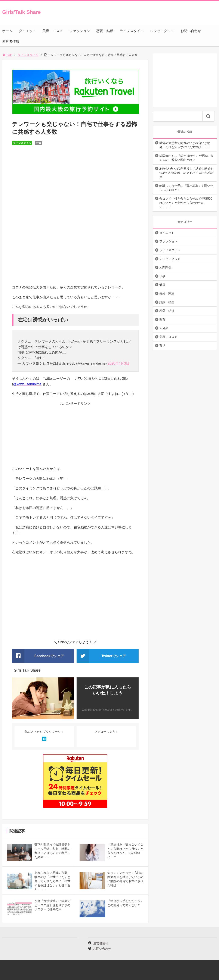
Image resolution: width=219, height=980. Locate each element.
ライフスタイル (132, 31)
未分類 (164, 328)
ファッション (80, 31)
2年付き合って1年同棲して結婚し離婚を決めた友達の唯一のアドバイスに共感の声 (186, 173)
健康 (162, 285)
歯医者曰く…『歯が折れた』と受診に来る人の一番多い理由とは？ (186, 158)
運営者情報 (11, 42)
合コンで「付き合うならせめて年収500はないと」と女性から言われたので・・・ (186, 203)
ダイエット (27, 31)
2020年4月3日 (118, 363)
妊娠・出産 (167, 302)
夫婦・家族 (167, 293)
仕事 (39, 143)
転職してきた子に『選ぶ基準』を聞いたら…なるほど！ (186, 188)
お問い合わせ (191, 31)
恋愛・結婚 (105, 31)
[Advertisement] (75, 436)
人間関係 (165, 267)
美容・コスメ (53, 31)
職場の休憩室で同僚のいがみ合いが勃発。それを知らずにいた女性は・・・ (185, 145)
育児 (162, 346)
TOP (7, 55)
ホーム (7, 31)
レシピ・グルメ (162, 31)
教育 (162, 319)
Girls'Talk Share (21, 12)
